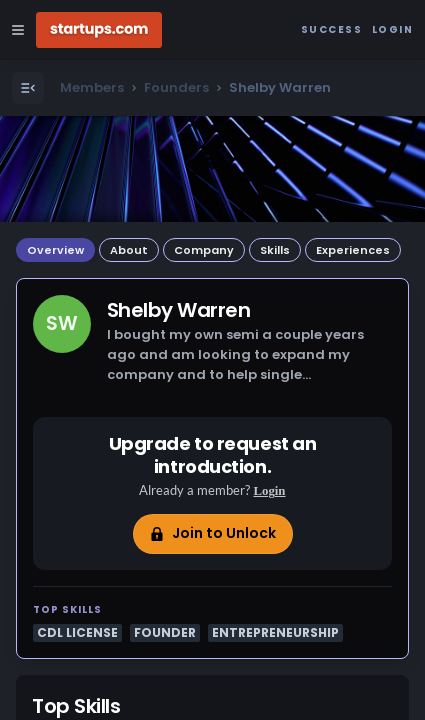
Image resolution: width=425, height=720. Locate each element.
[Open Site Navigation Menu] (18, 30)
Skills (275, 250)
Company (204, 250)
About (129, 250)
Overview (55, 250)
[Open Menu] (28, 88)
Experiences (353, 250)
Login (269, 491)
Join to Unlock (213, 533)
